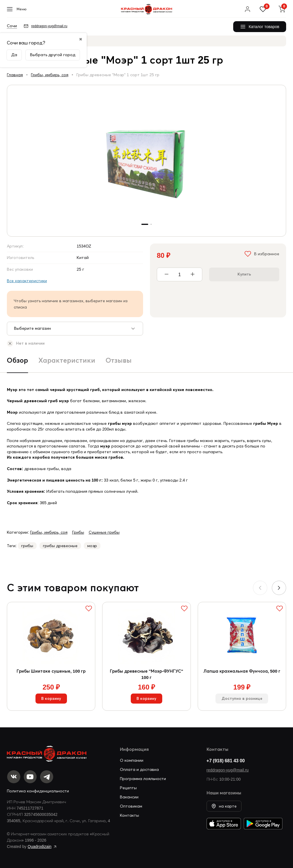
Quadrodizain (40, 847)
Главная (15, 75)
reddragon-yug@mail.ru (228, 769)
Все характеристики (27, 281)
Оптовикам (131, 806)
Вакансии (129, 796)
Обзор (17, 360)
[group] (146, 161)
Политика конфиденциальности (38, 791)
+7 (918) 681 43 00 (226, 760)
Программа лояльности (143, 778)
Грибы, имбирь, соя (50, 75)
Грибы (78, 532)
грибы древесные (60, 546)
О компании (132, 760)
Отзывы (119, 360)
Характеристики (67, 360)
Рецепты (128, 787)
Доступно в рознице (242, 700)
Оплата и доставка (139, 769)
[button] (279, 588)
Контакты (129, 815)
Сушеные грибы (104, 532)
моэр (92, 546)
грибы (27, 546)
